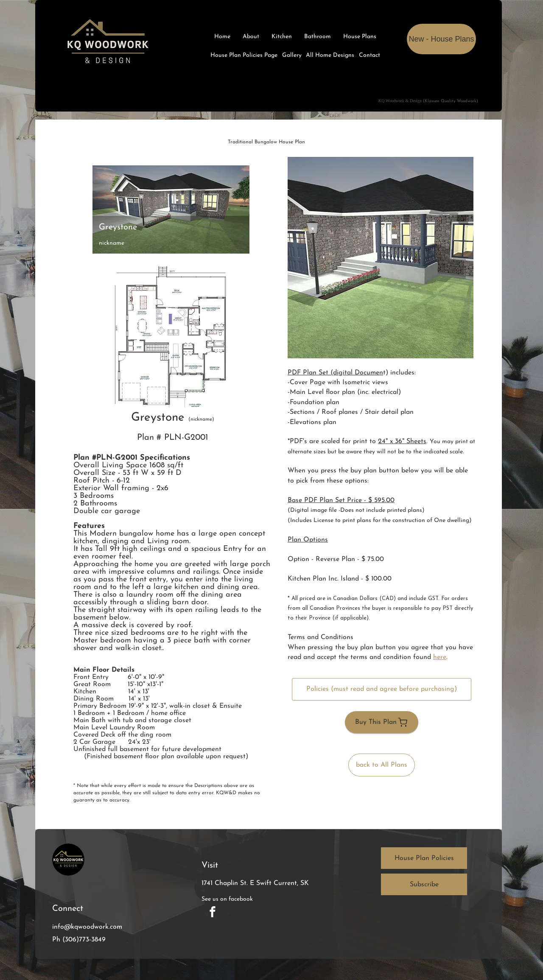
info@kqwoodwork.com (87, 927)
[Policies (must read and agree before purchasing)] (382, 689)
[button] (381, 258)
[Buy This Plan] (382, 722)
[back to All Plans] (382, 765)
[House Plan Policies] (424, 858)
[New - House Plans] (441, 39)
